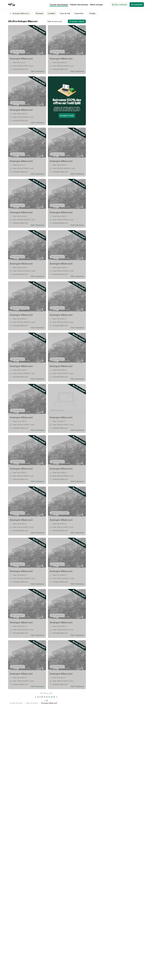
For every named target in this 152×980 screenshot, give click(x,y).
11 (45, 697)
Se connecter (137, 5)
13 (49, 697)
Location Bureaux (16, 703)
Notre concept (96, 5)
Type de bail (65, 13)
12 (47, 697)
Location (51, 13)
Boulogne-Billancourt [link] (49, 703)
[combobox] (56, 21)
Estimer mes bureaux (79, 5)
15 (54, 697)
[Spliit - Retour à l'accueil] (12, 5)
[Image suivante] (43, 40)
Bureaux (40, 13)
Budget (93, 13)
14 (52, 697)
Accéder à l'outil (67, 116)
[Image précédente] (11, 40)
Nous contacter (119, 5)
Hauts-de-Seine (32, 703)
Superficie (80, 13)
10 (42, 697)
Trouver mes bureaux (59, 5)
